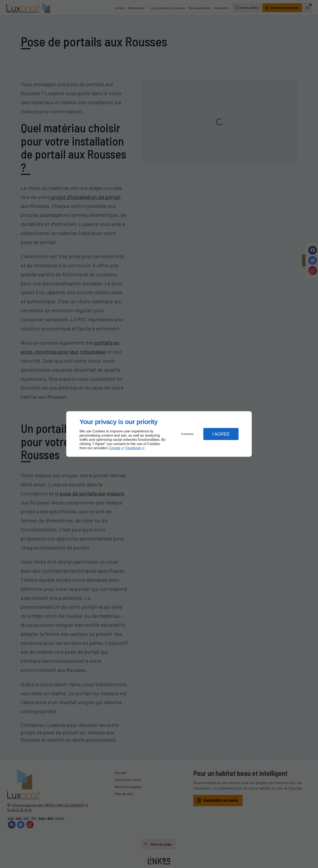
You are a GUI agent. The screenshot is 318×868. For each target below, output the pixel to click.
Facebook (133, 448)
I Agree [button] (221, 434)
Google (115, 448)
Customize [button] (187, 434)
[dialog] (159, 434)
